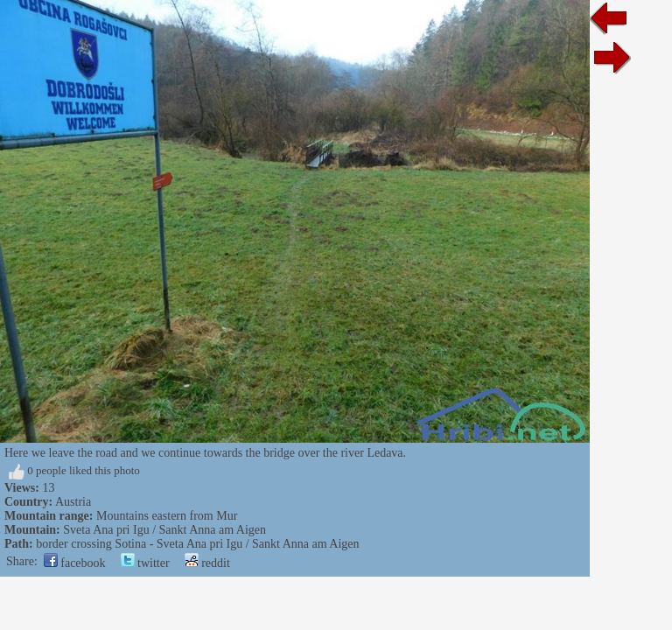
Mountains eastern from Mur (167, 516)
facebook (75, 563)
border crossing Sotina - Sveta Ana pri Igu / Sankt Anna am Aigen (197, 544)
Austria (73, 502)
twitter (145, 563)
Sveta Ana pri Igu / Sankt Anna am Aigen (164, 530)
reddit (207, 563)
